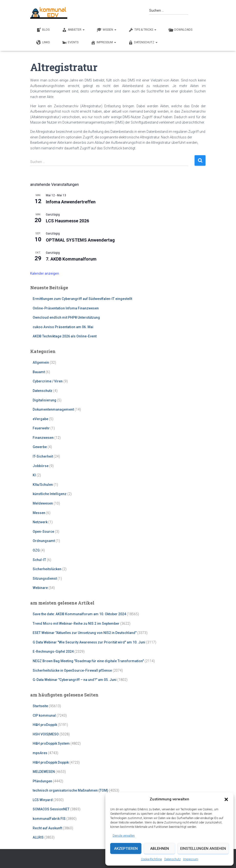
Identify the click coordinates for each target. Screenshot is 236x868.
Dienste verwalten (124, 836)
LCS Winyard (43, 800)
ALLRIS (38, 837)
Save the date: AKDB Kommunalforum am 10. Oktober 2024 (79, 614)
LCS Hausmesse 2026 (67, 221)
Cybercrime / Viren (48, 381)
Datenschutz (172, 859)
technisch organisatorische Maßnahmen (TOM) (70, 790)
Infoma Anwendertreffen (71, 202)
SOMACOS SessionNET (51, 809)
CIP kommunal (44, 715)
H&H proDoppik (45, 725)
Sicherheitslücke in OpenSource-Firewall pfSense (72, 670)
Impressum (191, 859)
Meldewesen (43, 503)
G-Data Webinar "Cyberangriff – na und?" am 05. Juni (75, 680)
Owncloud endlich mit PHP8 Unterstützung (66, 317)
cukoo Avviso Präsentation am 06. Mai (63, 327)
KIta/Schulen (43, 485)
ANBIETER (73, 30)
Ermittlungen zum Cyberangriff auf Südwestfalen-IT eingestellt (82, 299)
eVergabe (40, 419)
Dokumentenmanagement (53, 409)
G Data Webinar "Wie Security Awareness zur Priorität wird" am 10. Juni (89, 642)
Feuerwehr (41, 428)
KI (34, 475)
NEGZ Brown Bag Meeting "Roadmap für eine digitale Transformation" (88, 661)
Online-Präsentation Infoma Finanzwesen (66, 308)
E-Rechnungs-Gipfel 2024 (53, 651)
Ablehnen (160, 849)
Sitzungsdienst (45, 579)
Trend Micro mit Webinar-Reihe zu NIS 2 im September (76, 624)
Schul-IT (39, 560)
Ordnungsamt (44, 541)
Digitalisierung (44, 400)
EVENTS (70, 43)
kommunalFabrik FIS (49, 819)
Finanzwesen (43, 438)
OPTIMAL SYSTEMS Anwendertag (80, 240)
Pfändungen (42, 781)
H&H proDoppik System (51, 743)
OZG (36, 550)
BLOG (43, 30)
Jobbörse (41, 466)
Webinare (40, 588)
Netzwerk (40, 522)
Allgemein (41, 362)
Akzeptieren (126, 849)
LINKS (43, 43)
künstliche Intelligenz (50, 494)
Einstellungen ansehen (203, 849)
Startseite (40, 706)
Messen (39, 513)
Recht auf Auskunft (47, 828)
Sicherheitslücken (47, 569)
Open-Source (43, 532)
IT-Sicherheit (43, 456)
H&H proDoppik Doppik (51, 762)
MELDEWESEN (44, 772)
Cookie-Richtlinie (151, 859)
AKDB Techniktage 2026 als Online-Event (65, 336)
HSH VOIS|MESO (46, 734)
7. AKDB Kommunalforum (71, 259)
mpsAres (40, 753)
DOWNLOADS (180, 30)
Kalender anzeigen (45, 273)
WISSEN (107, 30)
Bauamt (39, 372)
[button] (226, 799)
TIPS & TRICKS (142, 30)
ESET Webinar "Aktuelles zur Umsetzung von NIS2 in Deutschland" (85, 633)
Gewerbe (40, 447)
